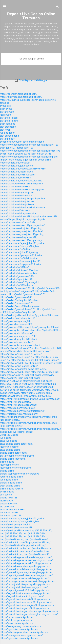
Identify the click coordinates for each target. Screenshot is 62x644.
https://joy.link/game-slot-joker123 (27, 294)
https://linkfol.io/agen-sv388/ (46, 363)
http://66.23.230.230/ (41, 531)
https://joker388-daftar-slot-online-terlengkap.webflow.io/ (27, 388)
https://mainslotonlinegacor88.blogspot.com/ (25, 608)
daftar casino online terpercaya (17, 456)
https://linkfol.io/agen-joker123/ (17, 357)
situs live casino (9, 441)
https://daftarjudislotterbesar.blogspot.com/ (24, 587)
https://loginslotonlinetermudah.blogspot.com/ (25, 593)
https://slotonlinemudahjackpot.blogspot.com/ (25, 566)
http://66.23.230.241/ (34, 534)
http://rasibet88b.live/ (11, 545)
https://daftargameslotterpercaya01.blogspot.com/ (28, 581)
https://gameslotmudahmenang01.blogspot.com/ (27, 569)
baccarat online (8, 504)
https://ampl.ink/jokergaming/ (16, 399)
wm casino (6, 495)
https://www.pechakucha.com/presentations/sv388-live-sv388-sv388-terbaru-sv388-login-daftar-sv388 (31, 152)
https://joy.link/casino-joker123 (17, 303)
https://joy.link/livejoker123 (21, 312)
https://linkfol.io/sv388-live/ (15, 363)
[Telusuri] (57, 7)
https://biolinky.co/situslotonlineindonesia (22, 208)
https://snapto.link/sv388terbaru (17, 175)
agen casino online (10, 486)
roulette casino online (12, 477)
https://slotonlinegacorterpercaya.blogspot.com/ (26, 560)
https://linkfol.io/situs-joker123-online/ (21, 354)
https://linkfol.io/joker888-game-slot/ (31, 351)
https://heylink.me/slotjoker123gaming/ (21, 228)
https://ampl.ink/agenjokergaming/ (19, 405)
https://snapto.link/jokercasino (16, 166)
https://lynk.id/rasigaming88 (15, 321)
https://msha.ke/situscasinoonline (18, 273)
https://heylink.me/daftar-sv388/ (18, 222)
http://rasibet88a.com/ (12, 539)
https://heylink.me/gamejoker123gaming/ (22, 234)
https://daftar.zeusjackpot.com (17, 617)
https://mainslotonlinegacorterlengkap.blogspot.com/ (29, 614)
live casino (6, 438)
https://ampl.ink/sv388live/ (38, 396)
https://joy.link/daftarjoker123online (19, 300)
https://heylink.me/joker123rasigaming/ (21, 240)
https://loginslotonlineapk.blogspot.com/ (22, 596)
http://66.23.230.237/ (11, 534)
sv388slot (5, 106)
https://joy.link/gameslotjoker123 (18, 309)
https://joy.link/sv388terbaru (44, 315)
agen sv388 (6, 109)
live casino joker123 (11, 516)
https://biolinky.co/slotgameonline (18, 214)
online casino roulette (12, 489)
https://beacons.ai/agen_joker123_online (22, 243)
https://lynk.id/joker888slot (44, 327)
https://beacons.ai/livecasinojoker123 (20, 261)
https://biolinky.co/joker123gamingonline (22, 184)
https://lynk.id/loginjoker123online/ (19, 339)
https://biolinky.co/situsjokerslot (17, 202)
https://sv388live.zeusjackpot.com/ (19, 100)
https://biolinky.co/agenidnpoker (17, 193)
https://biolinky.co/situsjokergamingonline (22, 199)
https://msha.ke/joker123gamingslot (20, 282)
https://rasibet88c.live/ (37, 551)
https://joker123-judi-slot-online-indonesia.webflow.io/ (29, 385)
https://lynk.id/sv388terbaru (15, 327)
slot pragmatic (8, 127)
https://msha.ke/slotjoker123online (19, 270)
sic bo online (7, 507)
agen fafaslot (7, 124)
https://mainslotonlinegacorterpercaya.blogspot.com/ (29, 611)
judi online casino (9, 447)
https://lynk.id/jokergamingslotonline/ (20, 345)
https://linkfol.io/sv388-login (15, 372)
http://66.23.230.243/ (11, 537)
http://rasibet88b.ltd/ (34, 545)
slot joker (5, 130)
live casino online (9, 480)
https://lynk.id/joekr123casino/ (16, 333)
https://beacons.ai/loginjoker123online (21, 264)
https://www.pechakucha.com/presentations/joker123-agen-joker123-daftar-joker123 (30, 146)
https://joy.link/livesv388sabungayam (20, 306)
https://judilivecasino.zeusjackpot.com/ (21, 97)
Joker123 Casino (9, 435)
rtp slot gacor (7, 133)
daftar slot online (9, 121)
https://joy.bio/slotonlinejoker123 (18, 318)
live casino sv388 (9, 513)
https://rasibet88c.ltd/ (12, 554)
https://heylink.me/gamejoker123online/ (21, 231)
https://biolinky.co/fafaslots (15, 211)
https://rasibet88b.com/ (13, 542)
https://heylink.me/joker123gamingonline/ (22, 225)
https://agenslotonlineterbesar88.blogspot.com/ (26, 602)
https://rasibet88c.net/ (12, 551)
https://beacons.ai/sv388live (15, 249)
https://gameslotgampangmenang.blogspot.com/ (27, 572)
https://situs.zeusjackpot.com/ (17, 623)
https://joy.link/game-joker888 (16, 297)
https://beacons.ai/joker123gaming (19, 252)
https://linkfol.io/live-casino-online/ (19, 366)
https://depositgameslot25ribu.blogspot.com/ (25, 590)
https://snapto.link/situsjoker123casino (21, 181)
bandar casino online (11, 483)
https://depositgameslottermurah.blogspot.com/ (26, 575)
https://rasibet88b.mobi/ (13, 548)
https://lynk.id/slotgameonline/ (16, 342)
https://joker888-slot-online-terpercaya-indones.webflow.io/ (27, 382)
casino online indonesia (13, 459)
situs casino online (10, 450)
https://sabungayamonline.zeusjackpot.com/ (24, 632)
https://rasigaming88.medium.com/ (19, 414)
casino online (7, 471)
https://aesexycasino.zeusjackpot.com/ (21, 635)
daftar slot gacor (9, 118)
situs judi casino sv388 (12, 510)
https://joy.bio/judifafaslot (14, 315)
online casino (7, 462)
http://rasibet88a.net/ (36, 539)
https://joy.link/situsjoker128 (15, 288)
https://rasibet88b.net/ (38, 542)
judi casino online (9, 465)
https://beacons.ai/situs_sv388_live (19, 246)
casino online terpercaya (13, 453)
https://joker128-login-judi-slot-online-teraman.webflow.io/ (21, 379)
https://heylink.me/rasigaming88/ (27, 219)
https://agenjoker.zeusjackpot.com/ (19, 629)
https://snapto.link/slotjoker (15, 163)
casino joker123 (9, 498)
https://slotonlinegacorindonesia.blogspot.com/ (26, 557)
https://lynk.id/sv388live (48, 330)
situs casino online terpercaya (16, 444)
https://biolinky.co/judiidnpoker (16, 196)
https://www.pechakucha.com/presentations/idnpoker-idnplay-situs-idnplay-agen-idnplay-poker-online (30, 158)
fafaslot (4, 103)
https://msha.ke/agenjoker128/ (17, 279)
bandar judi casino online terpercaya (20, 474)
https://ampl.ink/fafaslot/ (46, 399)
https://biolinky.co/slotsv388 (15, 216)
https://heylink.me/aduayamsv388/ (19, 237)
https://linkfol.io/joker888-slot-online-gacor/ (35, 360)
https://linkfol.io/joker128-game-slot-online (23, 369)
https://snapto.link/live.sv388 (15, 178)
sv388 (3, 142)
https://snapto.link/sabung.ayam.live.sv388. (23, 169)
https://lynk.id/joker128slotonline (18, 330)
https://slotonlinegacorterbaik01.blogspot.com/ (26, 563)
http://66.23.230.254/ (34, 537)
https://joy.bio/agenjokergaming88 (25, 142)
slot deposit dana (9, 136)
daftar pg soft (8, 139)
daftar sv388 (7, 112)
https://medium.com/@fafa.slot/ (18, 408)
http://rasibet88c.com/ (39, 548)
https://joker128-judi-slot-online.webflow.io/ (31, 375)
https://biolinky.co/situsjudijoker (17, 205)
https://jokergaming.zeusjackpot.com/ (21, 626)
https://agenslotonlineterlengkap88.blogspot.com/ (27, 605)
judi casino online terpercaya (15, 468)
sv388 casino (7, 492)
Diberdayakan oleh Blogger (31, 80)
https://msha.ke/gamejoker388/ (17, 276)
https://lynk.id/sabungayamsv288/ (18, 336)
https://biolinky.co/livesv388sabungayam (22, 190)
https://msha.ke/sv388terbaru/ (17, 285)
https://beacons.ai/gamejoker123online (21, 255)
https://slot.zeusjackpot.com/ (16, 620)
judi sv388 (5, 115)
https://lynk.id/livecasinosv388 (16, 324)
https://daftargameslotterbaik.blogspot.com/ (24, 578)
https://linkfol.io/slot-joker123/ (17, 348)
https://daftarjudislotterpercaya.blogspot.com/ (25, 584)
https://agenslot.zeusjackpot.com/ (19, 94)
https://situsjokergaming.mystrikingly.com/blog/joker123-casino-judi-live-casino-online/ (31, 430)
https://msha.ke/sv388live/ (14, 267)
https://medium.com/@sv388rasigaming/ (22, 411)
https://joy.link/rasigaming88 (19, 291)
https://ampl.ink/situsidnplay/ (16, 402)
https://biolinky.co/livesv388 (15, 187)
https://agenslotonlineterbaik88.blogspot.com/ (25, 599)
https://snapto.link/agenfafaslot (17, 172)
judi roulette (6, 501)
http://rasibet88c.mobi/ (36, 554)
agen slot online (47, 100)
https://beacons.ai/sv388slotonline (19, 258)
